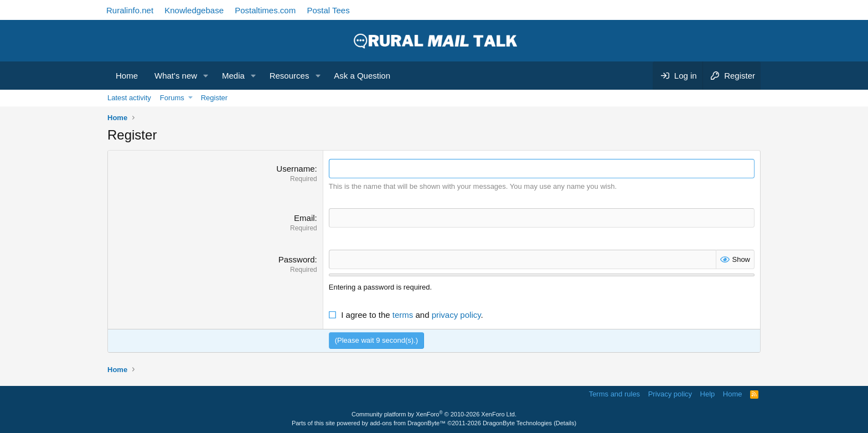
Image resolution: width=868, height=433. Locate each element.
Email (304, 218)
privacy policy (456, 315)
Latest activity (129, 98)
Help (708, 394)
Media (233, 76)
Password (297, 259)
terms (403, 315)
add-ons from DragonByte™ (408, 423)
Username (295, 169)
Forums (172, 98)
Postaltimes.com (265, 10)
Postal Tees (328, 10)
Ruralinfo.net (130, 10)
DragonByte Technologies (517, 423)
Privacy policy (670, 394)
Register (214, 98)
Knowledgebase (194, 10)
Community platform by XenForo (434, 414)
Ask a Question (362, 76)
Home (127, 76)
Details (565, 423)
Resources (290, 76)
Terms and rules (614, 394)
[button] (206, 76)
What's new (176, 76)
